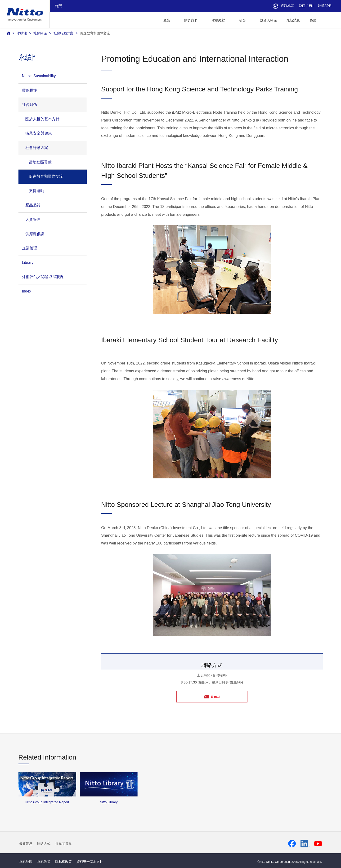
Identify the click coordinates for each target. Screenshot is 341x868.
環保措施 (30, 90)
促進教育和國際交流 (95, 33)
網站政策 (44, 862)
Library (28, 263)
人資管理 (33, 219)
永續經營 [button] (218, 20)
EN (311, 6)
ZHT (302, 6)
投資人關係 (268, 20)
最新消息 (293, 20)
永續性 (22, 33)
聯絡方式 (44, 844)
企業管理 (30, 248)
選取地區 (283, 6)
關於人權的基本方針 (42, 119)
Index (27, 291)
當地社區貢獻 (40, 162)
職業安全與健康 (39, 133)
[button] (329, 20)
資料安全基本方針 (90, 862)
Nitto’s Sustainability (39, 76)
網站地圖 (26, 862)
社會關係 (40, 33)
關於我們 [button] (191, 20)
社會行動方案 (63, 33)
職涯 (313, 20)
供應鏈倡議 (35, 234)
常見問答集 (63, 844)
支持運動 (36, 191)
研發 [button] (242, 20)
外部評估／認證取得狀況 (43, 277)
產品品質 (33, 205)
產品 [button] (167, 20)
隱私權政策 (63, 862)
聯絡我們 (325, 6)
